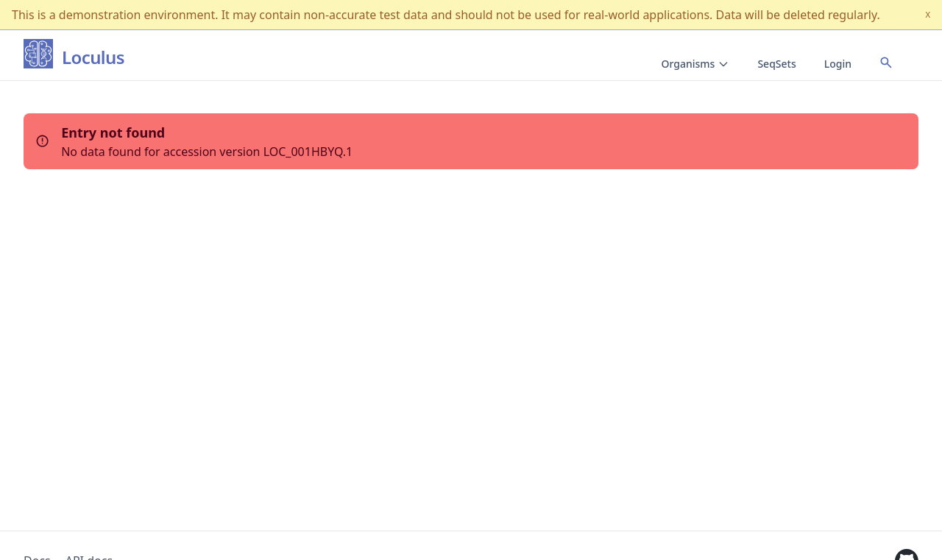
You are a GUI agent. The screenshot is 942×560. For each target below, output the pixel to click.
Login (838, 64)
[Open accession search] (886, 63)
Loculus (93, 58)
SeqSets (776, 64)
